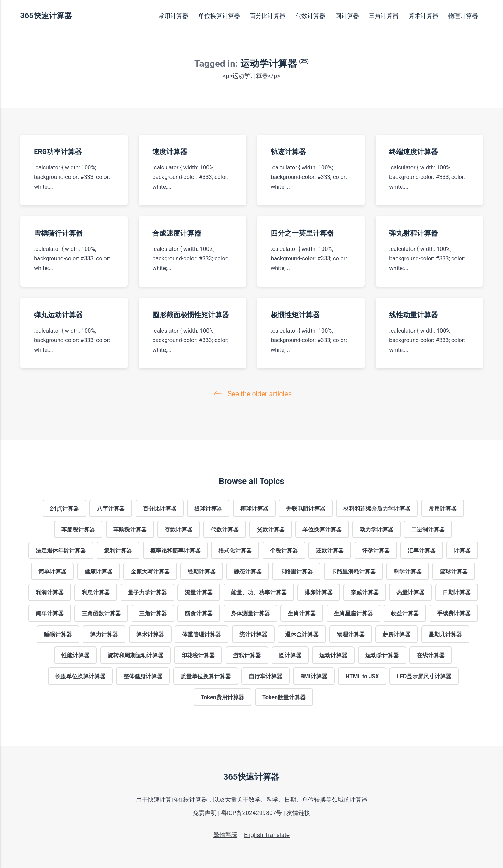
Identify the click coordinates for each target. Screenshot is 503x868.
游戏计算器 (247, 655)
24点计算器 (64, 508)
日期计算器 (457, 592)
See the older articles (254, 394)
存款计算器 (178, 529)
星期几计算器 (445, 634)
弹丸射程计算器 (414, 233)
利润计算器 (50, 592)
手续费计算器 (454, 613)
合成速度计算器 (177, 233)
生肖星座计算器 (353, 613)
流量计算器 (199, 592)
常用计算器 (173, 16)
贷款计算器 (271, 529)
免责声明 (205, 813)
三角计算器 (384, 16)
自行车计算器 (265, 676)
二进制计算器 (428, 529)
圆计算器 (347, 16)
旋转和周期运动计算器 (136, 655)
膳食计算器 (199, 613)
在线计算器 (431, 655)
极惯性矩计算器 (295, 315)
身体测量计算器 (250, 613)
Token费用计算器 (223, 697)
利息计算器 (96, 592)
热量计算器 (410, 592)
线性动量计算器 (414, 315)
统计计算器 (253, 634)
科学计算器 (408, 571)
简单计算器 (52, 571)
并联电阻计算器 (306, 508)
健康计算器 (99, 571)
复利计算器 (118, 550)
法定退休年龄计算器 (61, 550)
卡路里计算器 (296, 571)
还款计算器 (330, 550)
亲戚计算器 (365, 592)
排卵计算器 (319, 592)
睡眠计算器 (58, 634)
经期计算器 (202, 571)
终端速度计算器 (414, 152)
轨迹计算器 (288, 152)
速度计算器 (170, 152)
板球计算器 (208, 508)
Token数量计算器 (284, 697)
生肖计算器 (302, 613)
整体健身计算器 (143, 676)
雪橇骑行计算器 (58, 233)
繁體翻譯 (225, 835)
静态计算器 (248, 571)
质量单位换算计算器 (206, 676)
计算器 (462, 550)
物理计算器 (463, 16)
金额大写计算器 (150, 571)
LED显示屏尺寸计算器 (424, 676)
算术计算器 (424, 16)
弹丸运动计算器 (58, 315)
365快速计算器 (46, 15)
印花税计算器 (198, 655)
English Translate (267, 835)
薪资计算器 (396, 634)
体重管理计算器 (202, 634)
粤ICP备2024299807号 (252, 813)
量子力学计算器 (147, 592)
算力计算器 (104, 634)
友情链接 (298, 813)
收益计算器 (405, 613)
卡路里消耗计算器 (353, 571)
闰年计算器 (50, 613)
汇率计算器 (422, 550)
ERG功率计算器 (58, 152)
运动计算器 (333, 655)
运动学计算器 (382, 655)
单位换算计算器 (219, 16)
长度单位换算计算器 (80, 676)
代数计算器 (310, 16)
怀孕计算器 (376, 550)
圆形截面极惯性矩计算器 (191, 315)
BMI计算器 (314, 676)
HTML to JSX (362, 676)
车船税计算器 (78, 529)
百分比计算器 (268, 16)
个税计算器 (284, 550)
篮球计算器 (454, 571)
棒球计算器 (254, 508)
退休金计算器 (302, 634)
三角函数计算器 (101, 613)
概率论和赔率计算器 (175, 550)
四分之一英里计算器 (302, 233)
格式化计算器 (235, 550)
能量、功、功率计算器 (259, 592)
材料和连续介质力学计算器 (377, 508)
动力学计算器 (377, 529)
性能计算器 (75, 655)
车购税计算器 (130, 529)
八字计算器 (111, 508)
